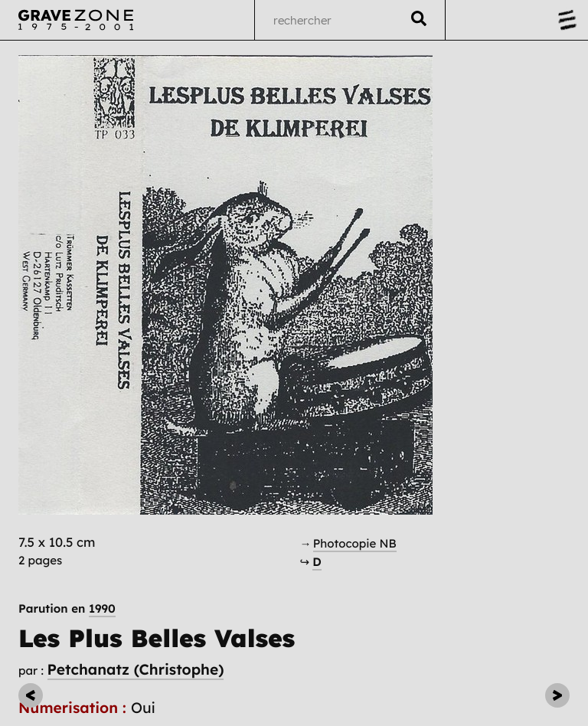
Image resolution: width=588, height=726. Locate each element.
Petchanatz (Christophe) (136, 669)
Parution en (67, 608)
